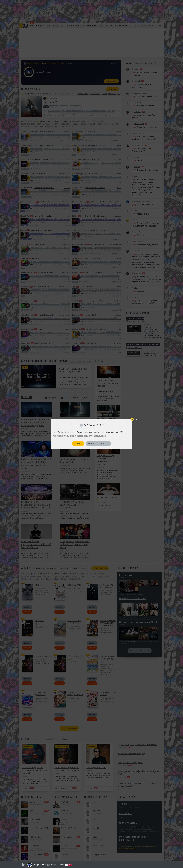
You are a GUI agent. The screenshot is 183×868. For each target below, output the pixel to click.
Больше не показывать (98, 444)
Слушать (78, 444)
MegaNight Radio (57, 865)
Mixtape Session (39, 865)
